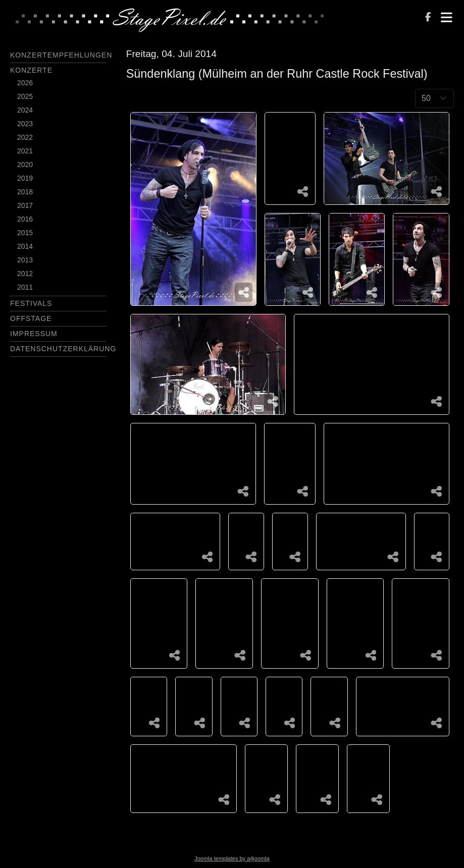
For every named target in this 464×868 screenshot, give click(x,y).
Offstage (31, 318)
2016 (25, 219)
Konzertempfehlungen (61, 55)
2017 (25, 205)
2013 (25, 260)
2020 (25, 165)
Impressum (34, 334)
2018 (25, 192)
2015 (25, 233)
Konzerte (31, 70)
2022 (25, 137)
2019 (25, 178)
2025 (25, 96)
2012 (25, 274)
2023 (25, 124)
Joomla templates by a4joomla (232, 858)
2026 (25, 83)
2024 (25, 110)
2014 (25, 246)
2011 (25, 287)
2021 (25, 151)
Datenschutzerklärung (63, 349)
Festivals (31, 303)
